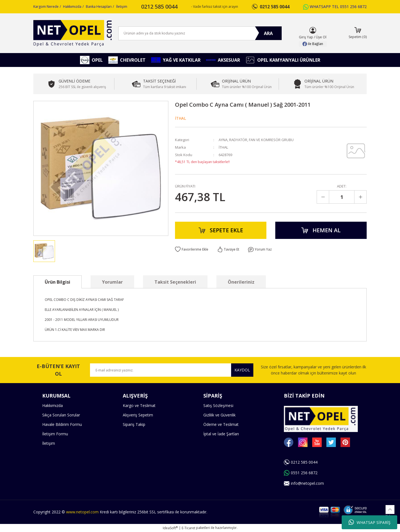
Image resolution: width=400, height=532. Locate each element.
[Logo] (72, 33)
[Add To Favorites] (192, 249)
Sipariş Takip (134, 424)
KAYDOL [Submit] (242, 370)
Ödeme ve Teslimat (221, 424)
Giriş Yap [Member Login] (306, 37)
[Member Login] (313, 30)
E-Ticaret (188, 528)
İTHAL (181, 118)
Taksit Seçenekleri (175, 282)
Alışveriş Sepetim (138, 415)
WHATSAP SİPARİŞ (370, 522)
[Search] (200, 33)
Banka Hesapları (99, 7)
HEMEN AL (321, 230)
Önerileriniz (241, 282)
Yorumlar (112, 282)
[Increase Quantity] (360, 197)
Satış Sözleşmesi (218, 405)
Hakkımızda (72, 7)
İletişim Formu (55, 434)
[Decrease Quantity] (323, 197)
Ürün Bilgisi (57, 282)
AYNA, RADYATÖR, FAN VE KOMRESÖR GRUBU (256, 140)
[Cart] (358, 33)
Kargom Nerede (46, 7)
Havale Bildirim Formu (62, 424)
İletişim (122, 7)
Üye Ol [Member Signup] (321, 37)
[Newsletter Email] (172, 370)
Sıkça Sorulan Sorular (61, 415)
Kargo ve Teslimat (139, 405)
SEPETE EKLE (221, 230)
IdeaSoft (170, 528)
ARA (268, 33)
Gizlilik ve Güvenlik (219, 415)
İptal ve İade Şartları (221, 434)
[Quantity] (342, 197)
